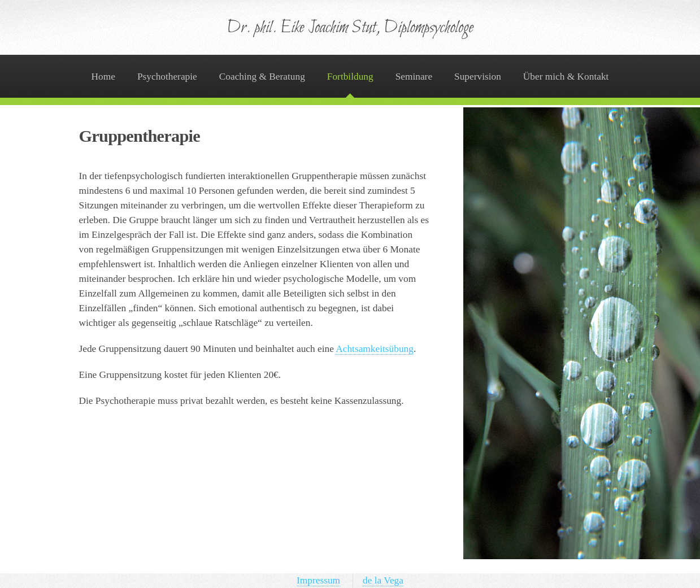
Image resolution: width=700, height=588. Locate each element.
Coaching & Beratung (262, 77)
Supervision (478, 77)
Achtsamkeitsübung (375, 349)
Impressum (318, 580)
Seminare (414, 77)
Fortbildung (350, 77)
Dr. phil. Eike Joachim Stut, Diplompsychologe (350, 28)
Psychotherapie (167, 77)
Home (103, 77)
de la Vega (383, 580)
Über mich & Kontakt (566, 77)
